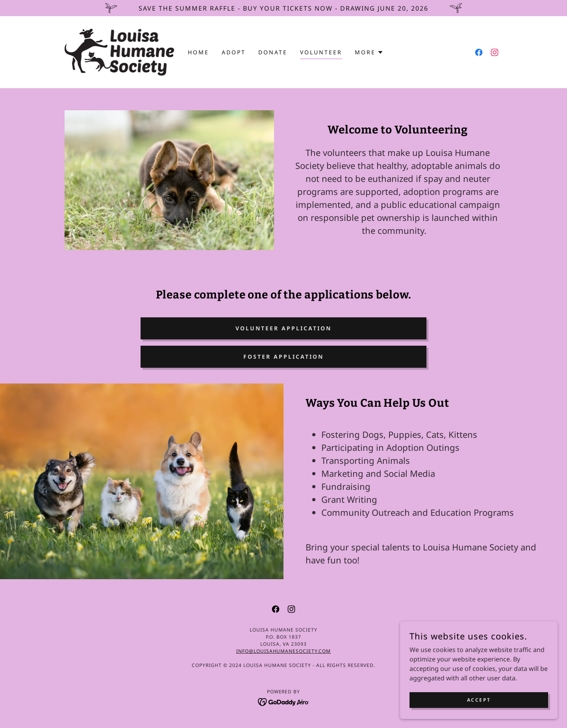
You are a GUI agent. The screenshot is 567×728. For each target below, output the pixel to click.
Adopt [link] (234, 52)
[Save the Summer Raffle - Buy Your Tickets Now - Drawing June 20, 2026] (283, 8)
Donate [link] (273, 52)
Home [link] (198, 52)
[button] (369, 52)
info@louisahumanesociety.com (284, 651)
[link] (119, 52)
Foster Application (283, 357)
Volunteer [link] (321, 52)
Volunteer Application (283, 328)
